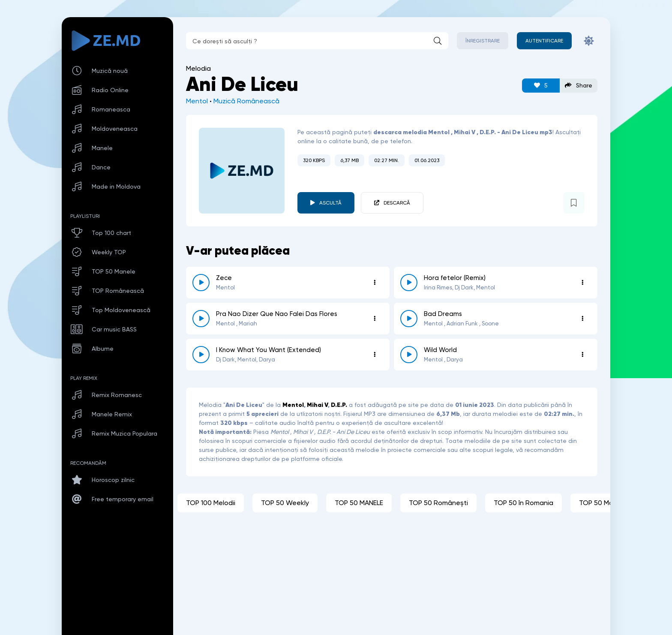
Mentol (197, 101)
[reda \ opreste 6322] (201, 355)
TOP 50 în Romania (523, 503)
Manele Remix (112, 414)
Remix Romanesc (117, 395)
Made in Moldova (116, 187)
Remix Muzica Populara (124, 433)
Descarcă (397, 203)
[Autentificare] (544, 41)
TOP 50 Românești (438, 503)
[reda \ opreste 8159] (409, 283)
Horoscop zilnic (113, 480)
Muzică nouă (110, 71)
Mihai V (317, 405)
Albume (103, 349)
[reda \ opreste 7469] (201, 319)
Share (579, 86)
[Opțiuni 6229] (582, 355)
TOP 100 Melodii (211, 503)
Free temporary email (123, 499)
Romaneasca (111, 109)
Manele (102, 148)
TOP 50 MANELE (359, 503)
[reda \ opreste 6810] (409, 319)
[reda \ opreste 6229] (409, 355)
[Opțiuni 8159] (582, 283)
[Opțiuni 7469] (375, 319)
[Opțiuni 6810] (582, 319)
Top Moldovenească (121, 310)
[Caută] (438, 41)
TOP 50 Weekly (285, 503)
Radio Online (110, 90)
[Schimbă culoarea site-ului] (589, 41)
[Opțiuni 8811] (375, 283)
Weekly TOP (109, 252)
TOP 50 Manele (114, 271)
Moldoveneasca (115, 129)
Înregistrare (483, 41)
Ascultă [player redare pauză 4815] (330, 203)
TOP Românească (118, 291)
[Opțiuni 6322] (375, 355)
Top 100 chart (111, 233)
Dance (101, 167)
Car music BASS (114, 329)
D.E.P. (339, 405)
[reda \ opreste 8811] (201, 283)
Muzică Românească (246, 101)
